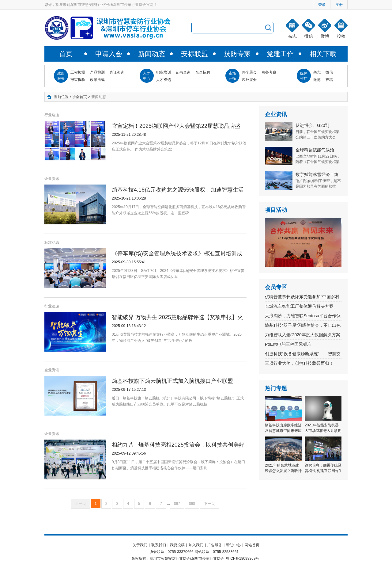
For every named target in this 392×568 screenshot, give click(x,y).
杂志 (317, 72)
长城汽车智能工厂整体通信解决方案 (299, 306)
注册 (339, 5)
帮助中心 (233, 545)
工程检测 (78, 72)
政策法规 (97, 80)
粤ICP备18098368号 (242, 558)
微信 (329, 72)
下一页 (209, 504)
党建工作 (280, 54)
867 (177, 504)
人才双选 (164, 80)
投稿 (329, 80)
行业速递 (52, 115)
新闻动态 (152, 54)
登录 (322, 5)
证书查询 (183, 72)
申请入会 (109, 54)
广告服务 (215, 545)
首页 (66, 54)
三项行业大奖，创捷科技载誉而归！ (299, 363)
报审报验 (78, 80)
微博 (317, 80)
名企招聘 (203, 72)
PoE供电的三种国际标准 (288, 344)
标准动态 (52, 242)
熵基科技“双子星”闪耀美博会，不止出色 (303, 325)
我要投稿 (177, 545)
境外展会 (249, 80)
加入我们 (196, 545)
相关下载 (323, 54)
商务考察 (269, 72)
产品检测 (97, 72)
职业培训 (164, 72)
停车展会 (249, 72)
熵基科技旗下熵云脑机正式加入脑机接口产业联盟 (172, 381)
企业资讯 (52, 179)
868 (192, 504)
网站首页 (252, 545)
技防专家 (237, 54)
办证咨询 (117, 72)
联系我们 (159, 545)
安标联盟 (194, 54)
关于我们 (140, 545)
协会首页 (80, 97)
